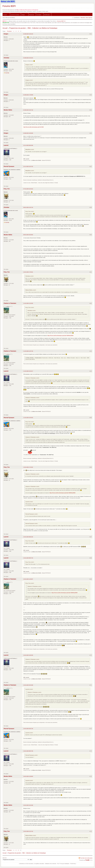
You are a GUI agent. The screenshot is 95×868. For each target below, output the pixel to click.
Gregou (6, 34)
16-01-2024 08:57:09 (28, 751)
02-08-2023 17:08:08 (28, 95)
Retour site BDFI (8, 1)
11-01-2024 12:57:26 (28, 351)
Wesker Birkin (8, 110)
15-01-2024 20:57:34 (28, 729)
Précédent (9, 31)
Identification (47, 15)
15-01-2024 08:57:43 (28, 558)
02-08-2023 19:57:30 (28, 110)
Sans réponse (89, 18)
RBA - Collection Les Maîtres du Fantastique (42, 28)
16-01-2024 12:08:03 (28, 776)
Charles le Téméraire (10, 303)
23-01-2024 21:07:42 (28, 831)
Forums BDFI (9, 6)
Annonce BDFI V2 (61, 21)
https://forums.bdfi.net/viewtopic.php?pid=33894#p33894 (60, 335)
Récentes (83, 18)
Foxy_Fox (7, 189)
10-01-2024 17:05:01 (28, 272)
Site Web (7, 73)
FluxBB (87, 860)
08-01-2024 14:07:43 (28, 207)
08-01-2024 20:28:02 (28, 235)
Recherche (32, 15)
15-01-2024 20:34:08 (28, 685)
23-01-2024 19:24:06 (28, 805)
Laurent (6, 145)
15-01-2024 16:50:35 (28, 655)
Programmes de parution (18, 28)
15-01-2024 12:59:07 (28, 579)
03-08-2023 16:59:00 (28, 133)
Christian (6, 58)
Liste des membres (15, 15)
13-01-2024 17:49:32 (28, 467)
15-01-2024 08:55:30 (28, 537)
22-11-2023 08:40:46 (28, 145)
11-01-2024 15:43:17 (28, 371)
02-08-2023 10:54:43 (28, 34)
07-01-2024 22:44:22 (28, 189)
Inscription (39, 15)
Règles (23, 15)
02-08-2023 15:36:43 (28, 58)
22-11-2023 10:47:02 (28, 166)
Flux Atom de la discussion (86, 858)
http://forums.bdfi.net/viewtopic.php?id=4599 (34, 127)
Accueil (5, 15)
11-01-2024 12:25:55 (28, 303)
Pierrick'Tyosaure (9, 166)
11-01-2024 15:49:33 (28, 418)
